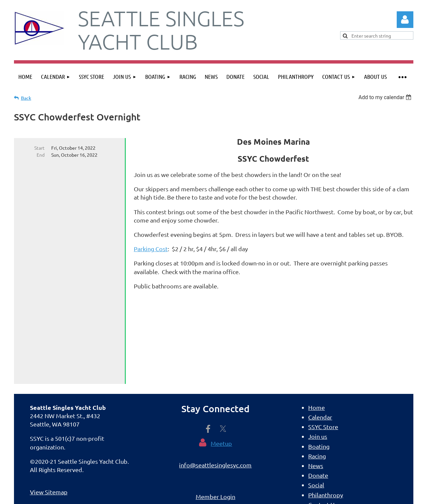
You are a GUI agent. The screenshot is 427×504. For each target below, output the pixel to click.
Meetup (221, 371)
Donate (318, 403)
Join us (318, 364)
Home (317, 335)
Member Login (215, 424)
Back (26, 98)
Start (39, 148)
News (316, 393)
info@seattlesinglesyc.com (215, 392)
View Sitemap (49, 419)
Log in (405, 20)
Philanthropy (326, 422)
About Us (321, 442)
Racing (317, 383)
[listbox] (386, 97)
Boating (319, 374)
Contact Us (323, 432)
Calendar (320, 344)
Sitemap (320, 451)
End (41, 155)
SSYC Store (323, 354)
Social (316, 412)
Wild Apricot (334, 496)
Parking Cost (151, 249)
